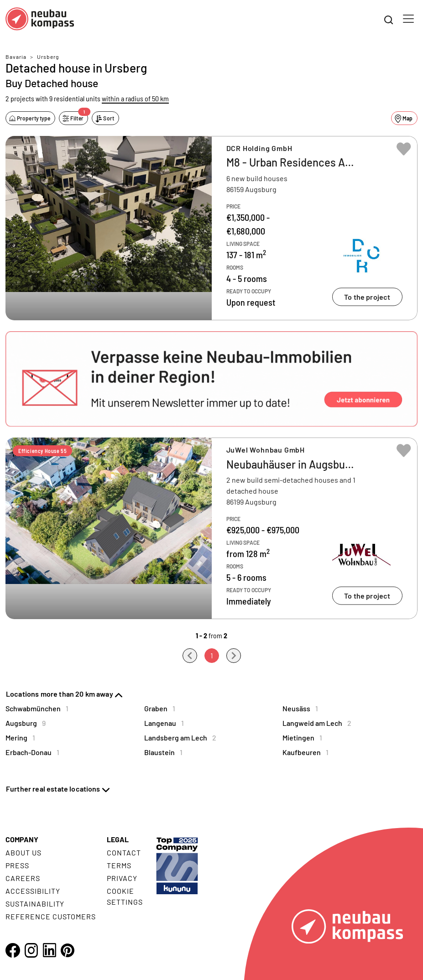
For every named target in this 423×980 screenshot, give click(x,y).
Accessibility (33, 891)
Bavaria (16, 57)
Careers (23, 878)
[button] (211, 379)
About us (23, 852)
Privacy (122, 878)
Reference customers (51, 916)
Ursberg (48, 57)
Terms (119, 865)
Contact (124, 852)
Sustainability (35, 904)
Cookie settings (125, 896)
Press (17, 865)
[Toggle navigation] (408, 19)
